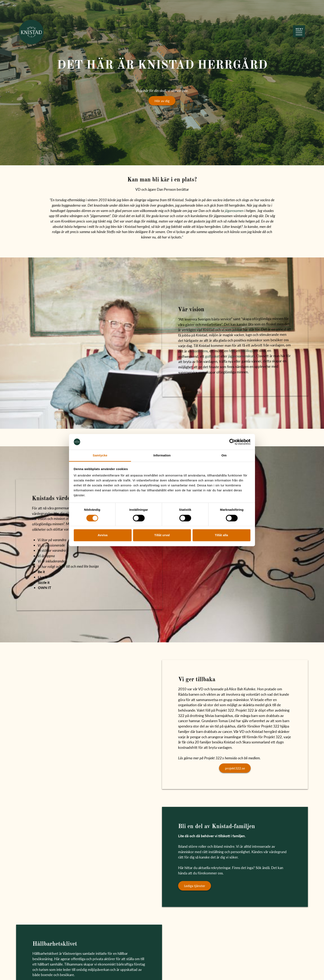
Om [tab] (224, 455)
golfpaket (213, 356)
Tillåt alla (222, 535)
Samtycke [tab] (100, 455)
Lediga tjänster (195, 886)
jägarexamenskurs (242, 356)
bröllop (247, 351)
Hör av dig (162, 101)
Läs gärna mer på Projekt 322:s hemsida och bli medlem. (220, 758)
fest (232, 351)
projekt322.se (235, 768)
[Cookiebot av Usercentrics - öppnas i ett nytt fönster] (232, 442)
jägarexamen (234, 211)
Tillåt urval (162, 535)
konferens (200, 351)
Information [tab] (162, 455)
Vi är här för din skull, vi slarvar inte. (162, 90)
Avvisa (103, 535)
